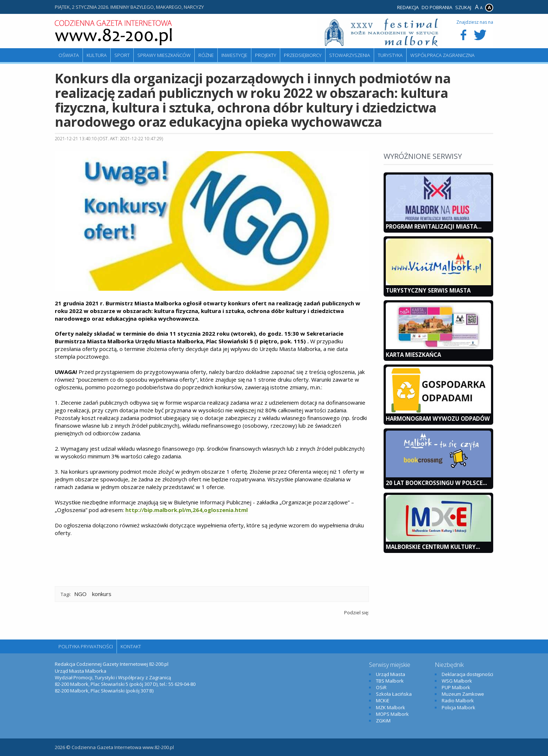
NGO (80, 594)
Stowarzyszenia (350, 55)
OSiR (381, 687)
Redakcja (408, 7)
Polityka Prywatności (86, 646)
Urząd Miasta (391, 674)
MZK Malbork (391, 707)
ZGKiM (383, 721)
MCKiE (383, 700)
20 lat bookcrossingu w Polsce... (436, 483)
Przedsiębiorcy (303, 55)
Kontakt (131, 646)
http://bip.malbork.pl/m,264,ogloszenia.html (187, 510)
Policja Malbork (458, 707)
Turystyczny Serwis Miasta (428, 290)
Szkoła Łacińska (394, 694)
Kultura (97, 55)
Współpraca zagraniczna (442, 55)
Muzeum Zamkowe (463, 694)
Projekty (266, 55)
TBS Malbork (390, 681)
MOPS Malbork (392, 714)
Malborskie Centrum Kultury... (433, 547)
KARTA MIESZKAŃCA (413, 355)
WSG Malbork (457, 681)
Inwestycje (234, 55)
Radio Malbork (458, 700)
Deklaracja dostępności (467, 674)
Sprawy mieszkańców (164, 55)
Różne (206, 55)
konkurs (102, 594)
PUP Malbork (456, 687)
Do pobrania (437, 7)
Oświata (69, 55)
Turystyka (390, 55)
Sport (122, 55)
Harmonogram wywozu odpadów (438, 419)
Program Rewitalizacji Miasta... (434, 226)
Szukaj (463, 7)
